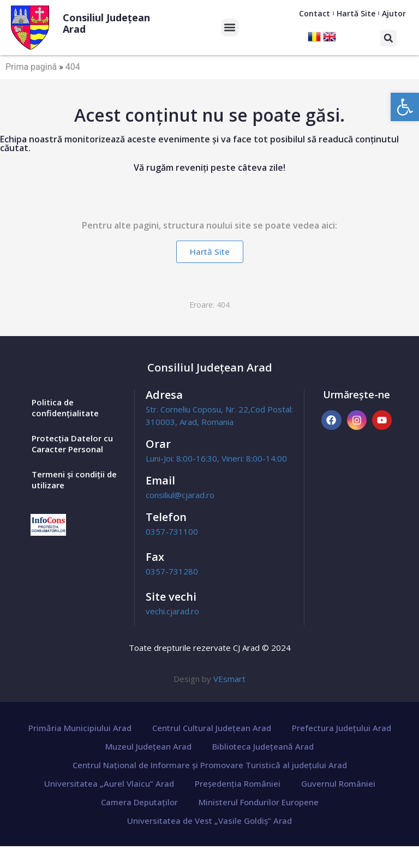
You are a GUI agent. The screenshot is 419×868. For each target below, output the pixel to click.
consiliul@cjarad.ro (180, 495)
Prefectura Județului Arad (342, 728)
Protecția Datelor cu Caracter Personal (72, 444)
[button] (405, 107)
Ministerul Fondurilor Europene (259, 802)
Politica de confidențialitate (65, 408)
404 (73, 67)
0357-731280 (172, 571)
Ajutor (394, 13)
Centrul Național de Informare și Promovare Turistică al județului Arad (210, 765)
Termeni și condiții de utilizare (74, 480)
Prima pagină (31, 67)
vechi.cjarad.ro (172, 611)
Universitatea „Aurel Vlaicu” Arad (109, 783)
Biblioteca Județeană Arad (263, 746)
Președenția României (238, 783)
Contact (315, 13)
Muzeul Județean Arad (148, 746)
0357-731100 (172, 531)
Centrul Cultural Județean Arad (212, 728)
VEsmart (229, 679)
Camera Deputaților (139, 802)
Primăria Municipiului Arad (80, 728)
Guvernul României (338, 783)
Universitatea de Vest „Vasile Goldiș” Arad (209, 821)
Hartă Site (356, 13)
